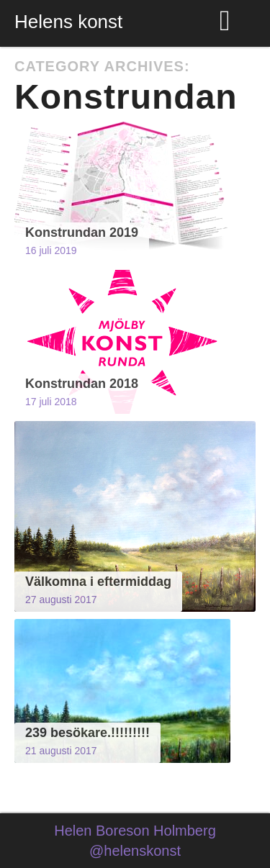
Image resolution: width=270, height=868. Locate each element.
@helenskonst (135, 851)
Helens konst (68, 22)
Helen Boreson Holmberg (135, 831)
